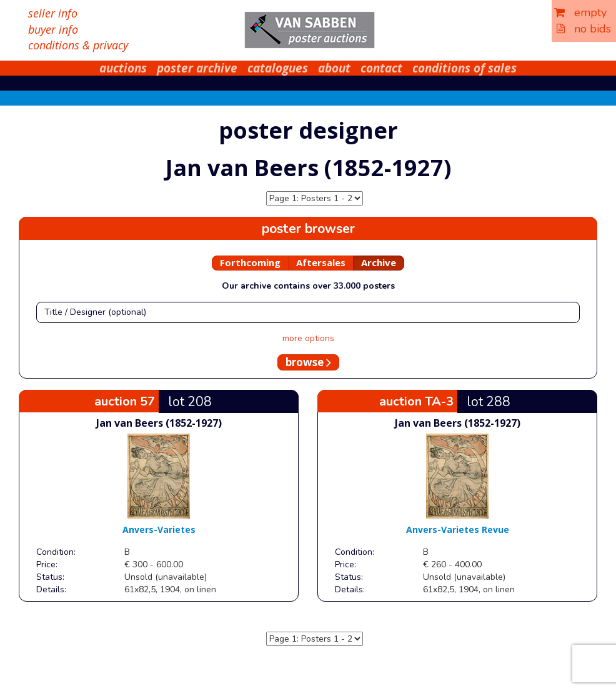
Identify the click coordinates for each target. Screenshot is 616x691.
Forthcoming (250, 262)
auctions (123, 68)
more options (308, 338)
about (334, 68)
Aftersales (321, 262)
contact (381, 68)
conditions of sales (464, 68)
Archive (379, 262)
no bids (584, 29)
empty (580, 12)
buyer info (53, 29)
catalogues (278, 68)
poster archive (197, 68)
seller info (53, 13)
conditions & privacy (78, 45)
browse (308, 362)
